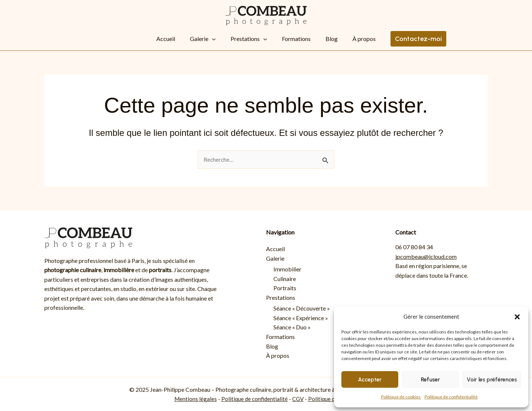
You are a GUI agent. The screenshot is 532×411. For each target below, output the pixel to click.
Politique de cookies (401, 397)
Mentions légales (193, 399)
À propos (342, 39)
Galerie (210, 39)
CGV (299, 399)
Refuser (430, 380)
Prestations (249, 39)
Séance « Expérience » (301, 318)
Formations (289, 39)
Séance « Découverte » (302, 309)
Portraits (285, 288)
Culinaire (285, 279)
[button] (517, 317)
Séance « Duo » (292, 327)
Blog (317, 39)
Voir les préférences (492, 380)
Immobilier (287, 269)
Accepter (370, 380)
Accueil (180, 39)
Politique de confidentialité (451, 397)
